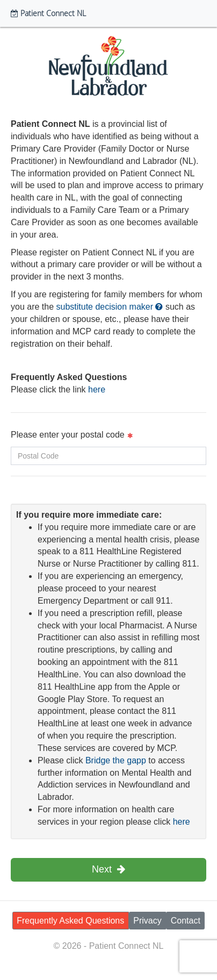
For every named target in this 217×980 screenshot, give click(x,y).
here (97, 389)
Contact (186, 921)
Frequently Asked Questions (70, 921)
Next (108, 869)
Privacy (147, 921)
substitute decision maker (110, 307)
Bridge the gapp (116, 760)
